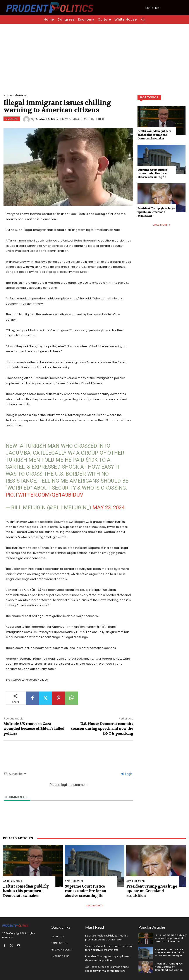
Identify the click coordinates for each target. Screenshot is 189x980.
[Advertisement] (94, 57)
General (21, 95)
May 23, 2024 (108, 507)
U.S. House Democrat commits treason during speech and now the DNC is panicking (102, 729)
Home (8, 95)
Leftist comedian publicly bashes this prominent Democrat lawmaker (154, 135)
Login (127, 774)
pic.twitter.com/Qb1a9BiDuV (44, 495)
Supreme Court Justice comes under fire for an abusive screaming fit (153, 174)
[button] (143, 19)
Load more (162, 225)
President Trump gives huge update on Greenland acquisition (156, 212)
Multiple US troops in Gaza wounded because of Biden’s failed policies (34, 729)
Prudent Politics (47, 119)
